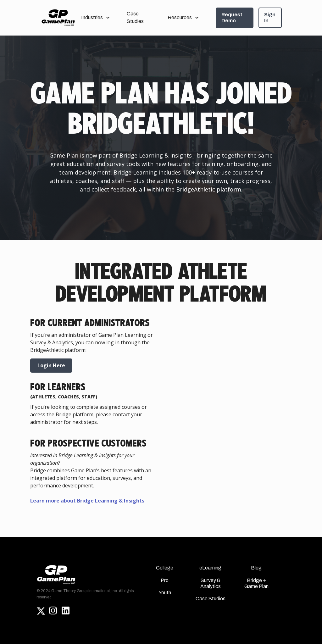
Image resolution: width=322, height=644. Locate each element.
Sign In (270, 18)
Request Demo (232, 18)
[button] (96, 18)
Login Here (51, 365)
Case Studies (135, 17)
